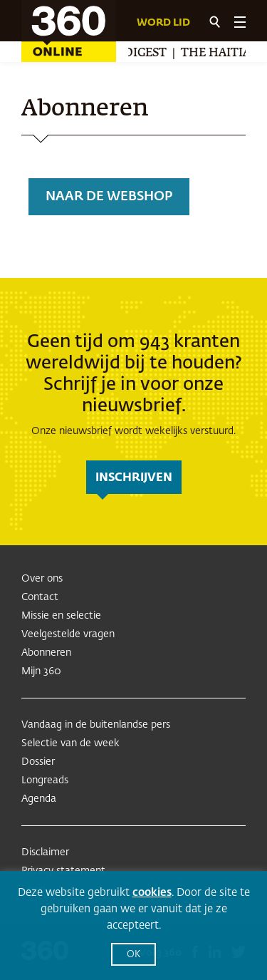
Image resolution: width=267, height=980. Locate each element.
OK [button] (133, 955)
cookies (152, 893)
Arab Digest (129, 53)
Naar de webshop (109, 197)
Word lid (163, 23)
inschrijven (134, 478)
